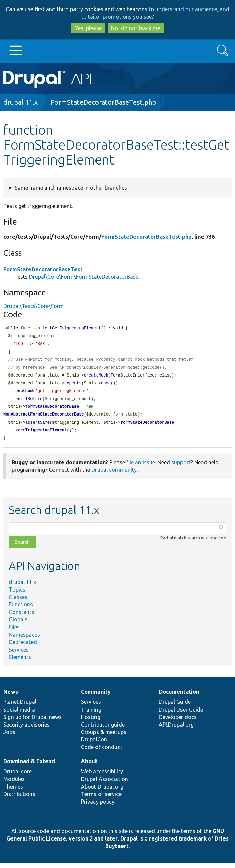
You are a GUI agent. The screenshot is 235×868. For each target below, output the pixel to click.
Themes (13, 792)
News (11, 697)
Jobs (9, 737)
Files (14, 632)
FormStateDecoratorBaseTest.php (103, 102)
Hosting (91, 722)
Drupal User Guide (181, 715)
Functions (21, 610)
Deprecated (23, 647)
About (89, 766)
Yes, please (88, 28)
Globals (18, 624)
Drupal (129, 844)
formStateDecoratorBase (52, 410)
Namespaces (24, 640)
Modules (14, 784)
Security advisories (27, 730)
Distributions (19, 799)
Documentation (179, 697)
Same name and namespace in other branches (71, 188)
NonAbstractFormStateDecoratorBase (44, 418)
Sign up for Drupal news (33, 722)
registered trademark (178, 844)
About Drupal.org (102, 792)
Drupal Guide (175, 707)
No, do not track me (136, 28)
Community (96, 697)
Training (91, 715)
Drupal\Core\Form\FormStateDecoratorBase (84, 277)
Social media (19, 715)
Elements (20, 662)
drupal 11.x (20, 102)
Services (19, 655)
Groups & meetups (104, 737)
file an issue (141, 467)
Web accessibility (102, 776)
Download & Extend (29, 766)
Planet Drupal (20, 707)
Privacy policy (98, 807)
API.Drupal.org (176, 730)
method (25, 394)
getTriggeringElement (42, 435)
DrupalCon (94, 745)
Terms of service (101, 799)
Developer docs (178, 722)
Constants (22, 617)
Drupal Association (104, 784)
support (181, 467)
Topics (17, 595)
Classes (18, 602)
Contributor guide (103, 730)
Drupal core (18, 776)
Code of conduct (102, 752)
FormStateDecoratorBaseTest (43, 269)
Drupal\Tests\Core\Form (34, 306)
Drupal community (114, 475)
